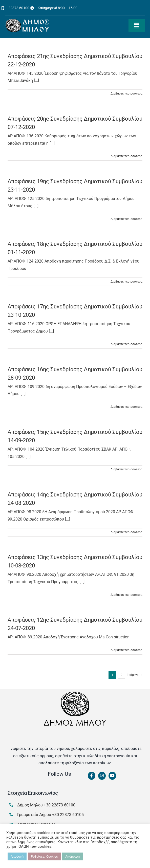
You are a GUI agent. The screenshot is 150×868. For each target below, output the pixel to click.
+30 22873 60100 (60, 805)
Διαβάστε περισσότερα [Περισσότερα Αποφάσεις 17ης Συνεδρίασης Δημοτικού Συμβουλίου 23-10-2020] (126, 344)
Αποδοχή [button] (17, 856)
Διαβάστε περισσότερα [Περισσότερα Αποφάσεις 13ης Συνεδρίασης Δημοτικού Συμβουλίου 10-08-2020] (126, 595)
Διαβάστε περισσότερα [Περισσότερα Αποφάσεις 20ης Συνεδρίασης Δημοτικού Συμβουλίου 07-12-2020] (126, 156)
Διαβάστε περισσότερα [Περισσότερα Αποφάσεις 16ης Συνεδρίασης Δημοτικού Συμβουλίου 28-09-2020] (126, 407)
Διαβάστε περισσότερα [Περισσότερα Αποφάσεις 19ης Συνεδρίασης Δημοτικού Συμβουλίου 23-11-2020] (126, 219)
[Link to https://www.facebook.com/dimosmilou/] (92, 776)
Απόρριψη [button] (72, 856)
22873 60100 (19, 8)
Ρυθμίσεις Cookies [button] (44, 856)
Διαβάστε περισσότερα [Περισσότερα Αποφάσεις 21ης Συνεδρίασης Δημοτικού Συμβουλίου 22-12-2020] (126, 94)
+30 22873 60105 (68, 815)
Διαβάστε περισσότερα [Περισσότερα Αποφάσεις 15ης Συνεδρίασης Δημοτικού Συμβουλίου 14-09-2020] (126, 469)
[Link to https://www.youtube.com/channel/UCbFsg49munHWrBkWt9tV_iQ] (112, 776)
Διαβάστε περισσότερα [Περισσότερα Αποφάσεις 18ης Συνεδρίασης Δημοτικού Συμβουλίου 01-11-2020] (126, 282)
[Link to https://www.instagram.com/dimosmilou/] (102, 776)
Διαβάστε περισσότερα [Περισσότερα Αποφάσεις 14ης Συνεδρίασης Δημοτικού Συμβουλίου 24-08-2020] (126, 532)
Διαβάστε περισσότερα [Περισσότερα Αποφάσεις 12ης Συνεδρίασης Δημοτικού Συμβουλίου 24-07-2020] (126, 650)
